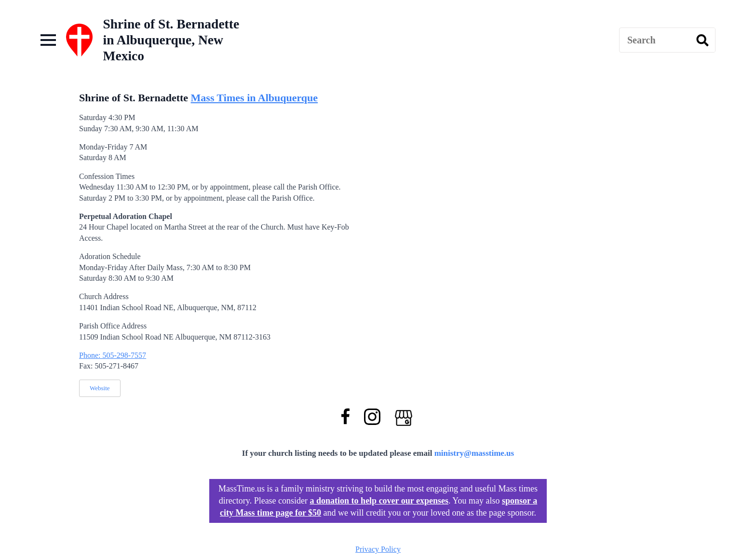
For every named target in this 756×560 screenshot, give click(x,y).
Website (100, 388)
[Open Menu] (48, 40)
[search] (702, 41)
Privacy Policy (378, 549)
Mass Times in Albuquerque (254, 98)
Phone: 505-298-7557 (113, 355)
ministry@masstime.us (474, 453)
